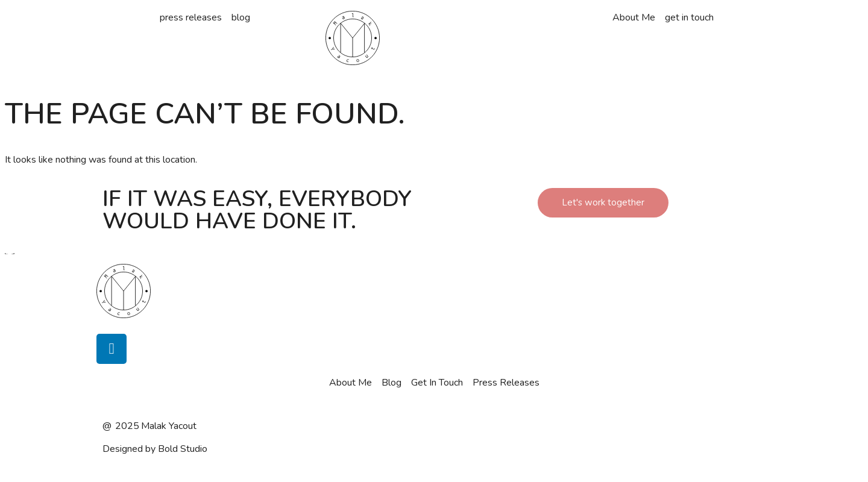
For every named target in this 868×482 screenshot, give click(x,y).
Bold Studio (183, 449)
